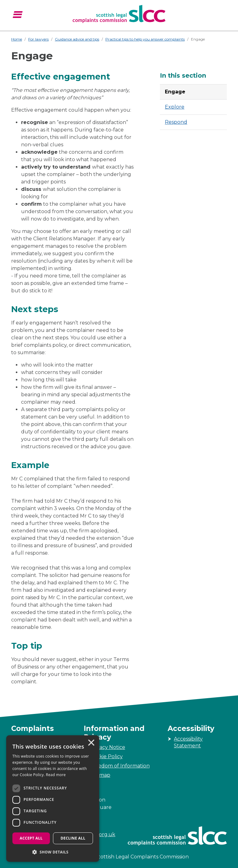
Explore (175, 107)
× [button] (91, 743)
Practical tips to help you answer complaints (145, 39)
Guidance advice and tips (77, 39)
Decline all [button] (73, 838)
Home (17, 39)
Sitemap (100, 775)
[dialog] (53, 799)
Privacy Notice (108, 747)
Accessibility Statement (188, 742)
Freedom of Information (120, 766)
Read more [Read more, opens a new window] (56, 775)
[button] (53, 852)
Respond (176, 122)
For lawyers (38, 39)
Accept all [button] (31, 838)
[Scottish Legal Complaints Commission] (119, 14)
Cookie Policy (106, 756)
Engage (175, 92)
